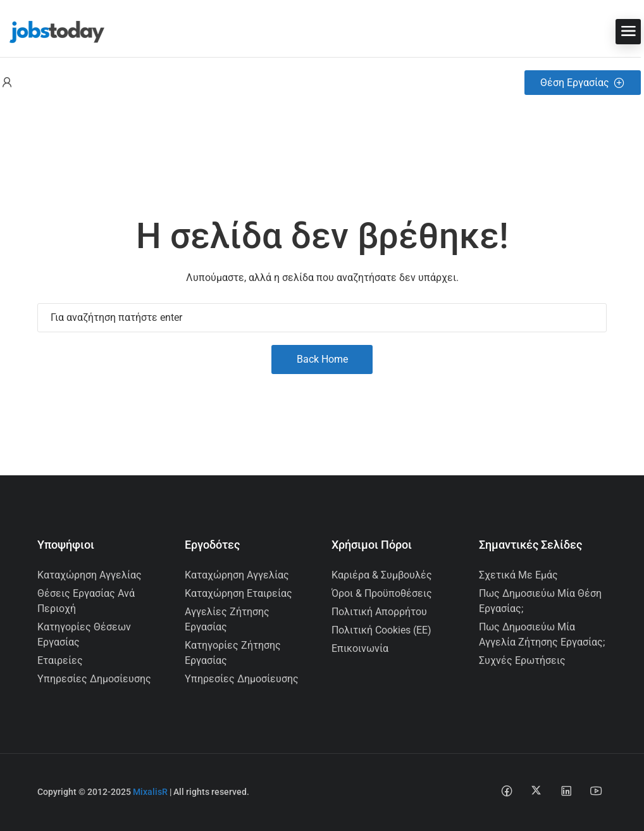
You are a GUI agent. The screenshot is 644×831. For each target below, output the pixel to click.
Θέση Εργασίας (583, 83)
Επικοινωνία (360, 648)
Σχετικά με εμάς (518, 575)
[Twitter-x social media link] (536, 790)
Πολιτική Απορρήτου (379, 612)
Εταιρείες (60, 660)
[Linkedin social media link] (566, 790)
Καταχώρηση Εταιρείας (238, 593)
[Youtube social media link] (596, 790)
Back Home (322, 359)
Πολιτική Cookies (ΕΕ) (381, 630)
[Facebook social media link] (506, 790)
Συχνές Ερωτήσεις (522, 660)
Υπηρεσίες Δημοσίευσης (94, 679)
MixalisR (150, 792)
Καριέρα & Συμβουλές (382, 575)
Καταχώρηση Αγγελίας (90, 575)
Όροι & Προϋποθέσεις (382, 593)
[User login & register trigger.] (7, 83)
